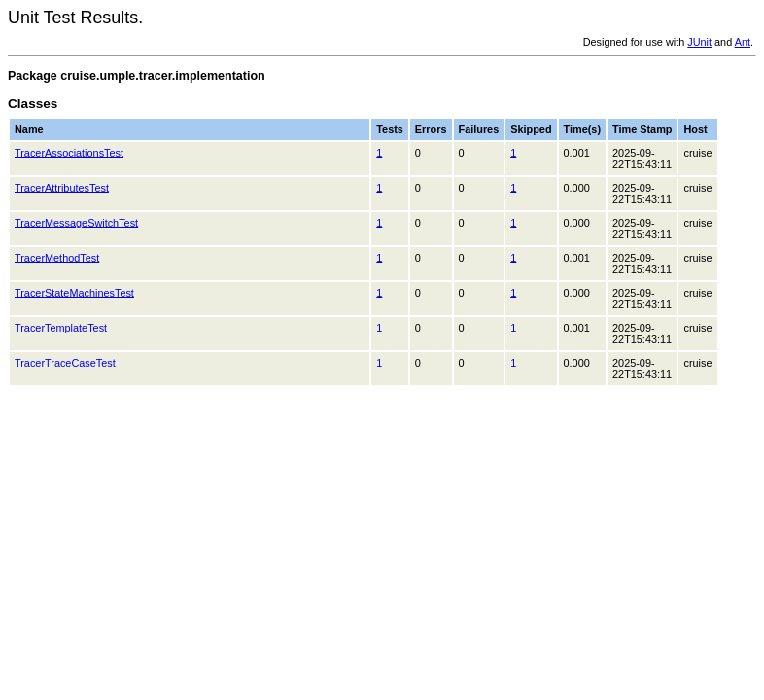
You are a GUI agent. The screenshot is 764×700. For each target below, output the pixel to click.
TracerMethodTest (57, 258)
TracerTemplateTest (61, 328)
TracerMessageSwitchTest (76, 223)
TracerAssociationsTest (69, 153)
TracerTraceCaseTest (65, 363)
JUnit (699, 42)
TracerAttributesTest (62, 188)
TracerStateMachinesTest (74, 293)
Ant (743, 42)
